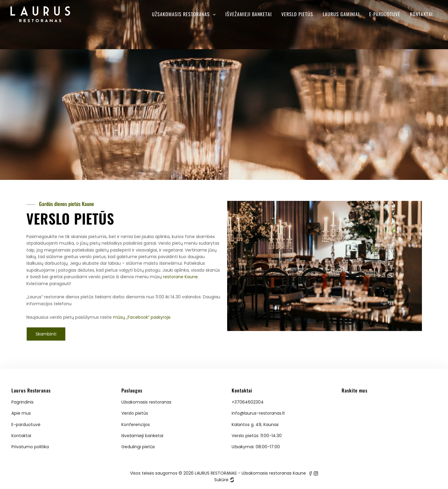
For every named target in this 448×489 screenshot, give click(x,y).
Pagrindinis (22, 402)
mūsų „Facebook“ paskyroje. (142, 317)
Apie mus (21, 413)
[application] (213, 14)
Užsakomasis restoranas (184, 14)
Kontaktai (421, 14)
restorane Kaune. (181, 277)
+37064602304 (248, 402)
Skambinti (46, 334)
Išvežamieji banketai (249, 14)
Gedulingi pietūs (138, 447)
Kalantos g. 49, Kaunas (255, 425)
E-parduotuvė (385, 14)
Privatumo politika (30, 447)
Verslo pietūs (297, 14)
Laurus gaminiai (341, 14)
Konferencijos (136, 425)
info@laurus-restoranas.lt (258, 413)
